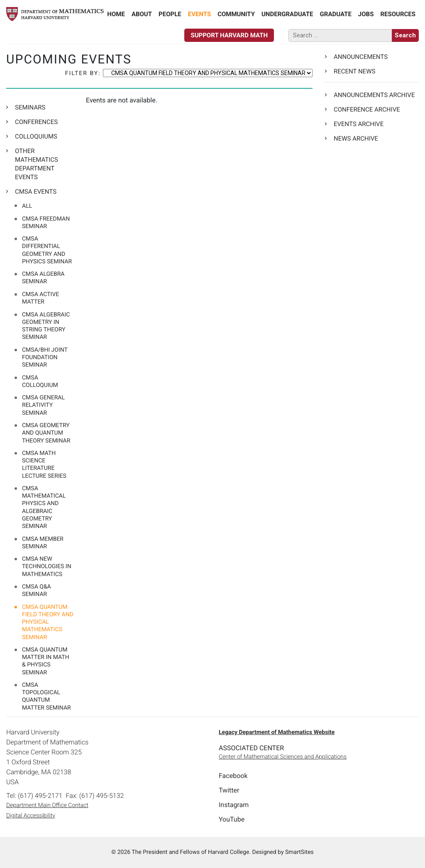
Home (116, 14)
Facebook (233, 776)
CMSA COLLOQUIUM (40, 382)
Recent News (354, 71)
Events (199, 14)
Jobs (366, 14)
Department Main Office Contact (47, 805)
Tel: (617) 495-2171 (34, 796)
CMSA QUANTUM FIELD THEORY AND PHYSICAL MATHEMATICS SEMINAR (48, 622)
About (142, 14)
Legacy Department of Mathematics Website (277, 732)
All (27, 206)
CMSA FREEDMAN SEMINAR (46, 223)
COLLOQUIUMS (36, 136)
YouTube (232, 819)
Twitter (229, 790)
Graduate (336, 14)
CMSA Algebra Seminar (43, 278)
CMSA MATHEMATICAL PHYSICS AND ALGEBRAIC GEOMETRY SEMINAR (44, 507)
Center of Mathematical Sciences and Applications (283, 757)
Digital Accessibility (31, 816)
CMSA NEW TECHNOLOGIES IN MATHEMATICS (47, 567)
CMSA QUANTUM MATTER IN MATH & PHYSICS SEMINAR (46, 661)
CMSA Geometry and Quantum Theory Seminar (46, 433)
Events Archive (359, 124)
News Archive (356, 139)
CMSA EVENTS (36, 192)
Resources (398, 14)
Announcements (361, 57)
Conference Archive (367, 109)
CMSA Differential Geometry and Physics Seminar (47, 250)
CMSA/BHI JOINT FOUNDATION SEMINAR (45, 357)
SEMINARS (30, 107)
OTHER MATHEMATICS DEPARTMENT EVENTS (37, 164)
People (170, 14)
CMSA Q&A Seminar (37, 591)
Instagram (234, 805)
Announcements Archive (374, 95)
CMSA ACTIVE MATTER (40, 298)
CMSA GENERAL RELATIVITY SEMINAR (43, 405)
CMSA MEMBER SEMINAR (43, 543)
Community (236, 14)
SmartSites (299, 852)
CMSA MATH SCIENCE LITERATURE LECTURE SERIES (44, 465)
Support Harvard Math (229, 35)
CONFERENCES (36, 122)
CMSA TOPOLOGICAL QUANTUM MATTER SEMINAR (46, 697)
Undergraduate (287, 14)
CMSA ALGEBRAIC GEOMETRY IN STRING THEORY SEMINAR (46, 326)
